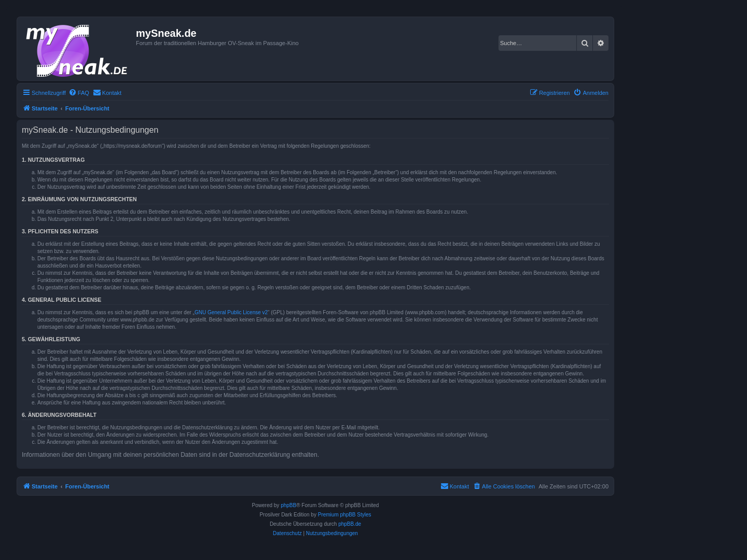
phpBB (288, 505)
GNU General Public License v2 (231, 312)
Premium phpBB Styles (345, 515)
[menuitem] (79, 93)
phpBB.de (350, 524)
